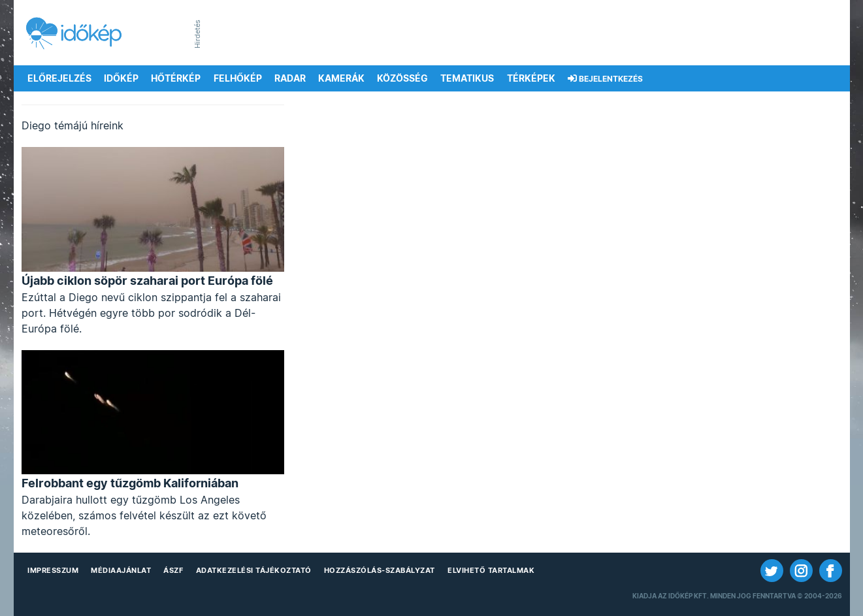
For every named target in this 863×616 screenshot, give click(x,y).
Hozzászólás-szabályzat (380, 570)
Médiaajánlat (121, 570)
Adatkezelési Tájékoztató (254, 570)
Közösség (402, 78)
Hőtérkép (176, 78)
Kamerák (341, 78)
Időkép (121, 78)
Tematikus (467, 78)
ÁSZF (173, 570)
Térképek (531, 78)
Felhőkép (238, 78)
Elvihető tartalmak (491, 570)
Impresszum (53, 570)
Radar (290, 78)
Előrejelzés (59, 78)
